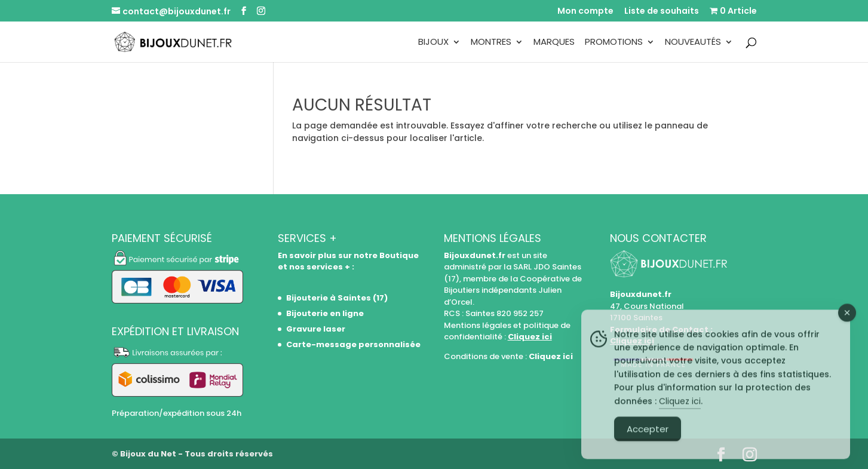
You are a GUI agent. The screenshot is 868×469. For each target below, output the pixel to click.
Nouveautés (693, 43)
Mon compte (585, 12)
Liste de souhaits (662, 12)
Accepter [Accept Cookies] (648, 445)
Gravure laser (316, 329)
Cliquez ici (530, 337)
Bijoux (433, 43)
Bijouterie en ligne (325, 313)
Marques (554, 43)
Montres (491, 43)
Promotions (614, 43)
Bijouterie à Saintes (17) (337, 298)
